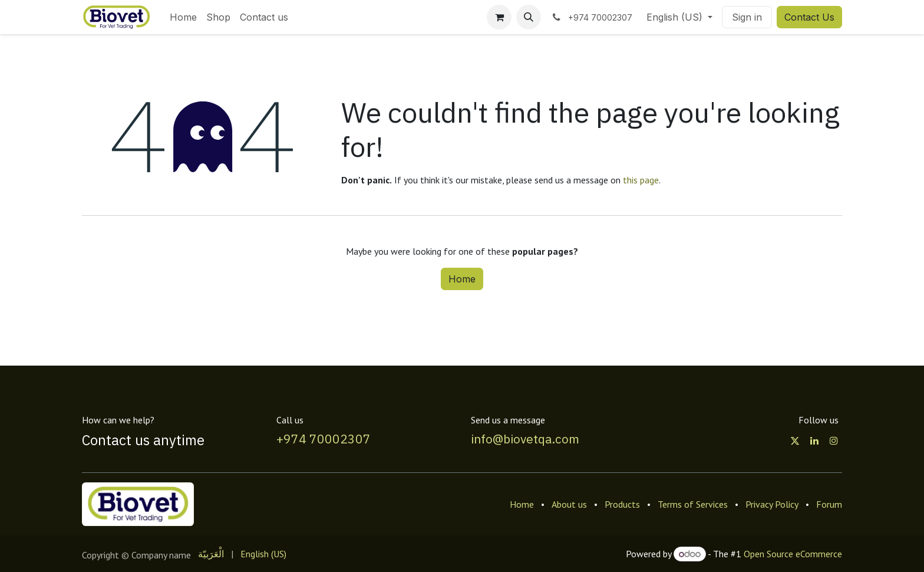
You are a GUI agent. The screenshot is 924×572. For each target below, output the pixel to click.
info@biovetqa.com (525, 439)
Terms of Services (693, 504)
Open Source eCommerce (793, 554)
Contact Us (809, 17)
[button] (529, 17)
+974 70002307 (324, 439)
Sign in (747, 17)
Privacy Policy (772, 504)
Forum (829, 504)
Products (622, 504)
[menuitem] (183, 17)
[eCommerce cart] (499, 17)
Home (462, 279)
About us (569, 504)
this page (641, 180)
